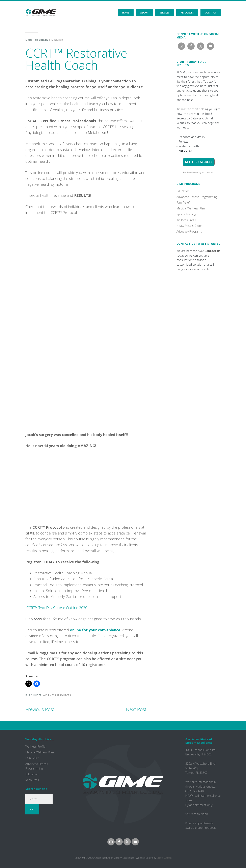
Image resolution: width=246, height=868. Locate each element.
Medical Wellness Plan (191, 208)
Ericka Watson (164, 858)
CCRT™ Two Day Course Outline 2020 (56, 608)
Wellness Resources (57, 695)
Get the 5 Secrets (199, 162)
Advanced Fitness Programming (197, 197)
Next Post (136, 709)
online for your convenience (95, 630)
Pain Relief (183, 202)
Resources (32, 780)
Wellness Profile (187, 220)
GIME (41, 9)
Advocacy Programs (189, 232)
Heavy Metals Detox (189, 226)
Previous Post (40, 709)
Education (183, 191)
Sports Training (186, 214)
